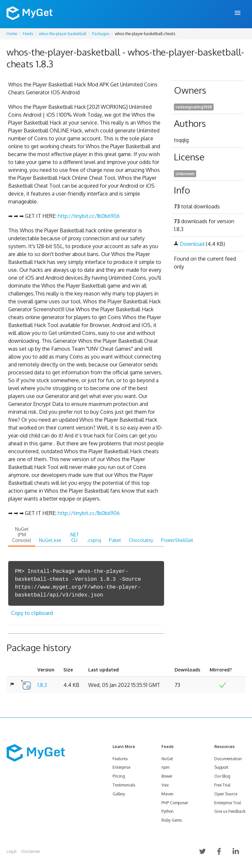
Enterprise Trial (228, 803)
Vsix (165, 785)
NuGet (167, 759)
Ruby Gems (172, 820)
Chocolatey (141, 540)
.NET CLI (74, 537)
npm (165, 767)
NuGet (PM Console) (22, 535)
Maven (168, 794)
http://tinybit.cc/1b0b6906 (89, 216)
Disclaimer (31, 851)
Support (221, 767)
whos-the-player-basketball (63, 34)
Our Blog (222, 776)
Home (12, 34)
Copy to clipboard (32, 613)
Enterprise (121, 767)
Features (120, 759)
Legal (11, 851)
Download (192, 244)
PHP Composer (175, 803)
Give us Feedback (230, 811)
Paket (115, 540)
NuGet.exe (50, 540)
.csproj (94, 540)
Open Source (226, 794)
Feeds (28, 34)
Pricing (119, 776)
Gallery (119, 794)
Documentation (228, 759)
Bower (167, 776)
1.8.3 (42, 685)
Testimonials (124, 785)
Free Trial (222, 785)
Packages (101, 34)
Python (168, 811)
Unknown (185, 174)
